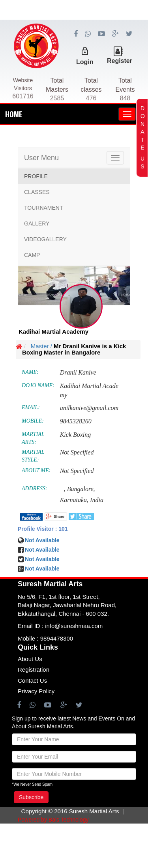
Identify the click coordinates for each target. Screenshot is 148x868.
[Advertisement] (74, 55)
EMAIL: (31, 407)
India (97, 500)
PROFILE (36, 176)
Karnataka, (74, 500)
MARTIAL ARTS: (33, 438)
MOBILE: (33, 421)
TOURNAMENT (44, 208)
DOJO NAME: (38, 385)
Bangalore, (81, 489)
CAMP (32, 255)
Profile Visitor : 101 (43, 529)
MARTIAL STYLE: (33, 456)
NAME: (30, 372)
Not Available (42, 559)
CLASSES (37, 192)
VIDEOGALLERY (45, 239)
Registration (34, 669)
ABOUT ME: (36, 470)
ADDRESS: (35, 488)
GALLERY (37, 223)
